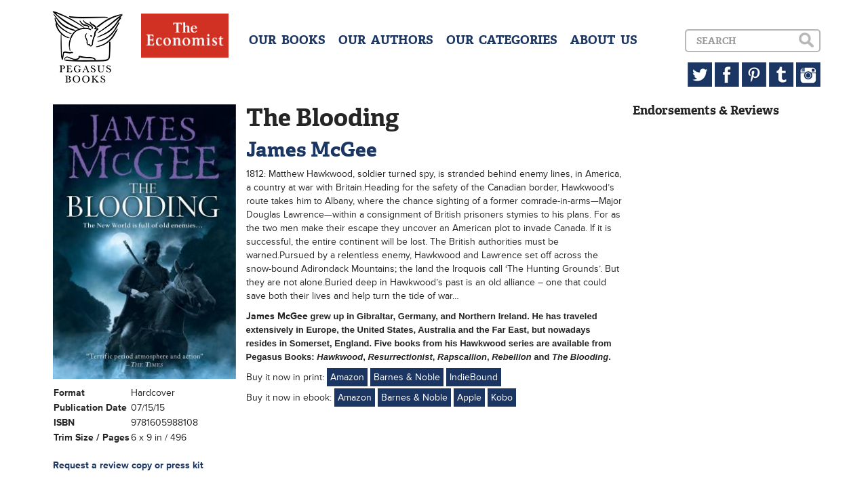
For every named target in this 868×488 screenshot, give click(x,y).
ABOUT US (604, 40)
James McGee (312, 149)
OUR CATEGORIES (502, 40)
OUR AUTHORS (386, 40)
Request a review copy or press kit (128, 465)
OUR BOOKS (287, 40)
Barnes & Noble (407, 377)
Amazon (347, 377)
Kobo (502, 398)
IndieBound (474, 377)
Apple (469, 398)
